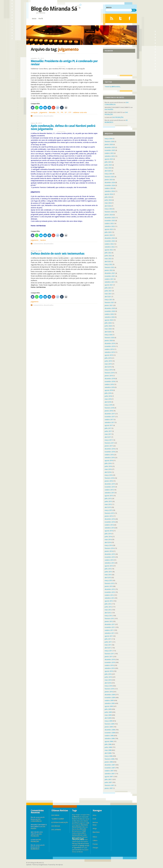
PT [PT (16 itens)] (77, 846)
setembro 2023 (110, 226)
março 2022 (109, 264)
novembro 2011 (110, 627)
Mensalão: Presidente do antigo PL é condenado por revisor (64, 63)
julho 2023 (108, 232)
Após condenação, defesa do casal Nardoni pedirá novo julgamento (63, 127)
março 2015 (109, 510)
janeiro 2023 (109, 235)
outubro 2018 (109, 384)
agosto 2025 (109, 159)
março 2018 (109, 405)
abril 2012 (108, 613)
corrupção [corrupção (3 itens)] (83, 815)
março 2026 (109, 139)
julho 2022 (108, 253)
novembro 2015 (110, 487)
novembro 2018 (110, 381)
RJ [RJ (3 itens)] (79, 846)
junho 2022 (108, 256)
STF (70, 112)
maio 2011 (108, 645)
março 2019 (109, 370)
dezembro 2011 (110, 624)
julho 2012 (108, 604)
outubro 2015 (109, 490)
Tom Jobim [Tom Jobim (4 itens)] (85, 850)
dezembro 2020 (110, 308)
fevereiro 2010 (109, 689)
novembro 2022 (110, 241)
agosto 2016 (109, 461)
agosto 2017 (109, 425)
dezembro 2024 (110, 183)
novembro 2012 (110, 592)
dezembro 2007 (110, 765)
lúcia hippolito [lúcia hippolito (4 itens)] (76, 825)
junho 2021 (108, 291)
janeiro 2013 (109, 586)
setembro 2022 (110, 247)
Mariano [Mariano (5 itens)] (85, 827)
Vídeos (95, 837)
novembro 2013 (110, 557)
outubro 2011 (109, 630)
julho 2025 (108, 162)
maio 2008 (108, 750)
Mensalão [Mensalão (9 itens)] (83, 829)
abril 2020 (108, 332)
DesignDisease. (43, 865)
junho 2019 (108, 361)
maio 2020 (108, 329)
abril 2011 (108, 648)
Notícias (95, 822)
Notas (95, 825)
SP (66, 112)
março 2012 (109, 616)
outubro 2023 (109, 223)
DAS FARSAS (55, 815)
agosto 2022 (109, 250)
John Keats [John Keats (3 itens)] (82, 817)
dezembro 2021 (110, 273)
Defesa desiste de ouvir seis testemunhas (58, 254)
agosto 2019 (109, 355)
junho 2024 (108, 200)
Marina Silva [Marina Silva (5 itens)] (76, 829)
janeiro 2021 (109, 305)
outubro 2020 (109, 314)
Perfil (41, 19)
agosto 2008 (109, 741)
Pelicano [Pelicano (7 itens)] (75, 844)
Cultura (95, 840)
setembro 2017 (110, 422)
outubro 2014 (109, 525)
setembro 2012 (110, 598)
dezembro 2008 (110, 730)
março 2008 (109, 756)
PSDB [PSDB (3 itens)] (74, 846)
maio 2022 (108, 259)
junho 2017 (108, 431)
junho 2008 (108, 747)
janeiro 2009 (109, 727)
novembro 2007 (110, 768)
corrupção (34, 112)
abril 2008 (108, 753)
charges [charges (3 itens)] (78, 815)
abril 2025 (108, 171)
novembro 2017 (110, 417)
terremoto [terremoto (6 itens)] (79, 850)
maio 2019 (108, 364)
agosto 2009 (109, 706)
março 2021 (109, 300)
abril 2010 (108, 683)
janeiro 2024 (109, 215)
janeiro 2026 (109, 144)
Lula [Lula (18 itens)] (88, 823)
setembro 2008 (110, 739)
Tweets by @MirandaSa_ (113, 87)
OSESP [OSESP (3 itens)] (74, 842)
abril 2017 (108, 437)
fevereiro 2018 (109, 408)
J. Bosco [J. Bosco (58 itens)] (75, 817)
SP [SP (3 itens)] (73, 848)
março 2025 (109, 174)
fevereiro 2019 (109, 373)
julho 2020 (108, 323)
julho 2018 (108, 393)
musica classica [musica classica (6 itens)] (77, 833)
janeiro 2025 (109, 180)
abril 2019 (108, 367)
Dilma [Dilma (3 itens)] (88, 815)
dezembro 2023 (110, 218)
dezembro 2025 (110, 147)
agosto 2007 (109, 777)
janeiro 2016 (109, 481)
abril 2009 (108, 718)
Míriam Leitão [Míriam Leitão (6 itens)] (82, 835)
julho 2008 (108, 744)
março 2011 (109, 651)
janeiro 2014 (109, 551)
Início (34, 19)
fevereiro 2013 (109, 583)
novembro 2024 (110, 185)
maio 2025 (108, 168)
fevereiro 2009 (109, 724)
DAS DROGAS (56, 826)
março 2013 (109, 580)
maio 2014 (108, 540)
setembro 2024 (110, 191)
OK (134, 10)
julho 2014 (108, 534)
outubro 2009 (109, 700)
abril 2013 (108, 578)
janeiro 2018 (109, 411)
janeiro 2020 (109, 341)
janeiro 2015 (109, 516)
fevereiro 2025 (109, 177)
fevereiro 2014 (109, 548)
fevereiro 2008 (109, 759)
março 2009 (109, 721)
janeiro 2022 (109, 270)
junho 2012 (108, 607)
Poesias (95, 844)
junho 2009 (108, 712)
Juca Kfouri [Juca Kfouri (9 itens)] (76, 823)
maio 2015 (108, 504)
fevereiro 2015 (109, 513)
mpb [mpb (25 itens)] (84, 831)
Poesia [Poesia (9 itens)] (87, 844)
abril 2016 (108, 472)
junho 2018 (108, 396)
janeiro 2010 (109, 692)
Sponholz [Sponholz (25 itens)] (77, 848)
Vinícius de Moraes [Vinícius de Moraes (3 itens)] (77, 852)
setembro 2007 (110, 774)
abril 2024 (108, 206)
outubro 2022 (109, 244)
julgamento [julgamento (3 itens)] (83, 823)
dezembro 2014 (110, 519)
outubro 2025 (109, 153)
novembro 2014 (110, 522)
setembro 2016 (110, 458)
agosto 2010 (109, 671)
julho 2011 (108, 639)
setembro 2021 (110, 282)
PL (58, 112)
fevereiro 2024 (109, 212)
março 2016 (109, 475)
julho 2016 (108, 463)
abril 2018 (108, 402)
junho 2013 (108, 572)
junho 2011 (108, 642)
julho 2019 (108, 358)
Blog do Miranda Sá (54, 9)
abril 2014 (108, 542)
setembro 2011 (110, 633)
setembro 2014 (110, 528)
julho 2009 (108, 709)
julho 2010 (108, 674)
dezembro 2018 (110, 379)
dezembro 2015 (110, 484)
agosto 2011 (109, 636)
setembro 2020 (110, 317)
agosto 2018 (109, 390)
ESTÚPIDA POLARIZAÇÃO (60, 822)
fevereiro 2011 (109, 654)
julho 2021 (108, 288)
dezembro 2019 (110, 343)
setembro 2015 (110, 493)
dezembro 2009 (110, 695)
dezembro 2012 (110, 589)
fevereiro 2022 (109, 267)
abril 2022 (108, 262)
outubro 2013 (109, 560)
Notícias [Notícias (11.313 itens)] (78, 839)
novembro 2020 (110, 311)
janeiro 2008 (109, 762)
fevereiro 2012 (109, 619)
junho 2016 (108, 466)
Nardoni (43, 240)
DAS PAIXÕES (109, 109)
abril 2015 (108, 507)
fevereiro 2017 (109, 443)
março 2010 (109, 686)
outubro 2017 (109, 420)
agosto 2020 (109, 320)
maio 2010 (108, 680)
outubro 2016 (109, 455)
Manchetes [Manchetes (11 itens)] (85, 825)
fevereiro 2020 (109, 338)
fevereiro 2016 (109, 478)
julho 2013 (108, 569)
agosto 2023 (109, 229)
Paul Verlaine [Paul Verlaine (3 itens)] (84, 842)
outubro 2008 (109, 736)
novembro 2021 (110, 276)
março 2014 (109, 545)
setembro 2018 (110, 387)
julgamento (43, 112)
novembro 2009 (110, 698)
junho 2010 (108, 677)
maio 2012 (108, 610)
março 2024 (109, 209)
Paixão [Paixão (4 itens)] (78, 842)
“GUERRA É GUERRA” (58, 819)
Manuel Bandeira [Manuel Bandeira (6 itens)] (77, 827)
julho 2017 (108, 428)
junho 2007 (108, 782)
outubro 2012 (109, 595)
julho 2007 (108, 779)
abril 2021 (108, 297)
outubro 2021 (109, 279)
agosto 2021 (109, 285)
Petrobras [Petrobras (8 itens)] (81, 844)
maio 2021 (108, 294)
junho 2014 (108, 537)
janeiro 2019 (109, 376)
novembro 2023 (110, 221)
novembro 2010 (110, 662)
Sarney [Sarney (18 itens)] (82, 846)
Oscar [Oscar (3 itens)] (86, 840)
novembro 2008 (110, 733)
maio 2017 (108, 434)
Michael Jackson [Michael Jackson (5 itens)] (77, 831)
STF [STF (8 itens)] (83, 848)
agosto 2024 (109, 194)
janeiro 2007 (109, 788)
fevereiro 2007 (109, 785)
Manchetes (96, 832)
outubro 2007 (109, 771)
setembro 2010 (110, 668)
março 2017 (109, 440)
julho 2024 (108, 197)
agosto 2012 (109, 601)
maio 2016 (108, 469)
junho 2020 (108, 326)
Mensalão (52, 112)
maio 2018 (108, 399)
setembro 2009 (110, 703)
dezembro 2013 (110, 554)
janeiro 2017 (109, 446)
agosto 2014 (109, 531)
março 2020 (109, 335)
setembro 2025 (110, 156)
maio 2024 (108, 203)
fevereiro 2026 (109, 142)
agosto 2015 (109, 496)
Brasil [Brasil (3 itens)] (74, 815)
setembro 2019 (110, 352)
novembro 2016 (110, 452)
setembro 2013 (110, 563)
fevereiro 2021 (109, 302)
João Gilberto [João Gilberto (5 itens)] (84, 821)
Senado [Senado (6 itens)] (87, 846)
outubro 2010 (109, 665)
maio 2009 (108, 715)
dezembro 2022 (110, 238)
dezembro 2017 (110, 414)
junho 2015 (108, 501)
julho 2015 (108, 499)
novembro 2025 (110, 150)
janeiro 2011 (109, 657)
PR (62, 112)
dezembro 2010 (110, 659)
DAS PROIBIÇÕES (118, 117)
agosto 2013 (109, 566)
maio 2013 (108, 575)
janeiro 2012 (109, 621)
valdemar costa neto (80, 112)
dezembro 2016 (110, 449)
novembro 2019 (110, 346)
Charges (95, 848)
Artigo (95, 829)
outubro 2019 (109, 349)
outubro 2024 (109, 188)
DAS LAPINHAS (56, 830)
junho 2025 (108, 165)
